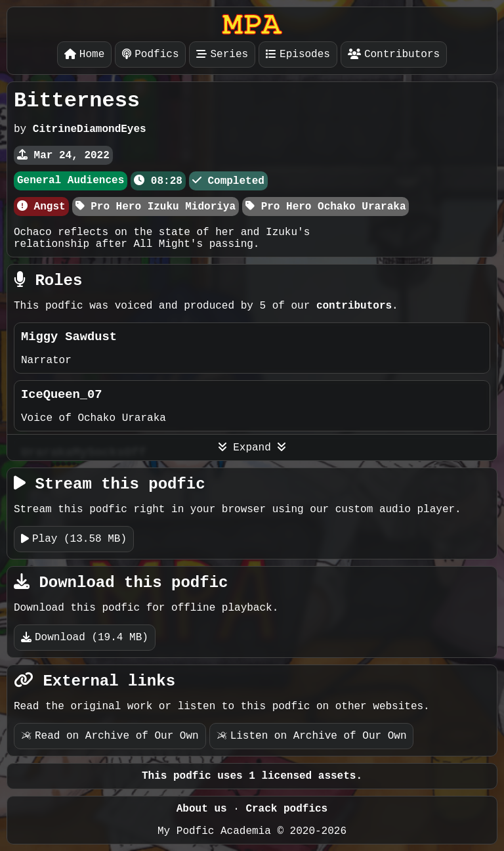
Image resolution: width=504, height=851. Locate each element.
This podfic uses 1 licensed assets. (252, 776)
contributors (354, 306)
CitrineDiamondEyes (90, 129)
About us (202, 809)
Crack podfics (286, 809)
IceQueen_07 (61, 395)
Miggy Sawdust (69, 337)
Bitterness (77, 101)
